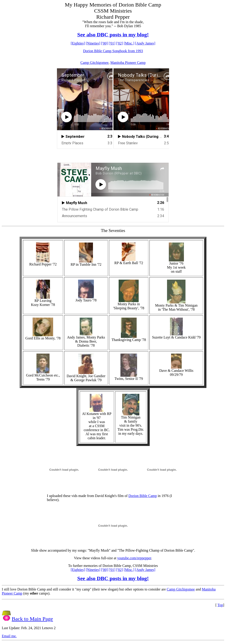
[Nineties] (93, 43)
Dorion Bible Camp (143, 496)
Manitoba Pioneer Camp (128, 63)
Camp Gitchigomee (94, 63)
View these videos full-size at (96, 558)
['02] (120, 43)
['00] (104, 43)
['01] (112, 43)
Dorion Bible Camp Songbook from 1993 (113, 51)
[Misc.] (129, 43)
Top (220, 605)
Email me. (9, 636)
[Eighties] (78, 43)
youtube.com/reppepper (134, 558)
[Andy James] (145, 43)
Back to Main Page (32, 619)
